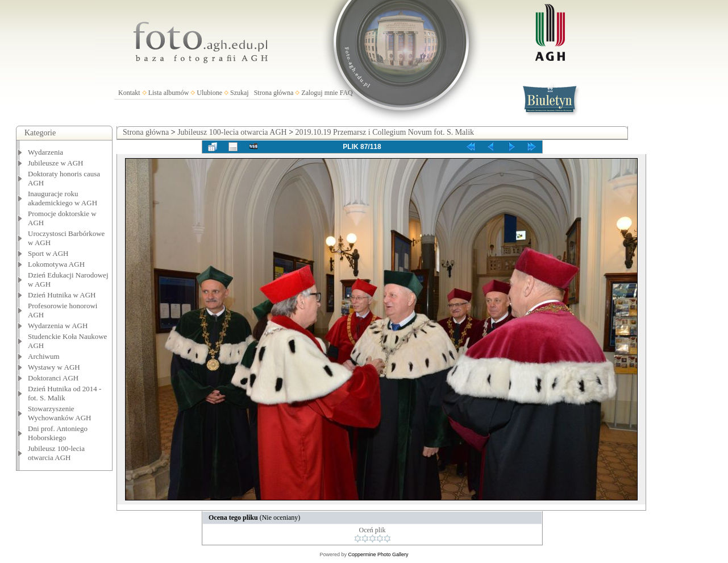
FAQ (346, 93)
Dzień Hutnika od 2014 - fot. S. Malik (65, 393)
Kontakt (129, 93)
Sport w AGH (48, 253)
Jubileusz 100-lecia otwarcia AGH (56, 453)
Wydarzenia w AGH (58, 326)
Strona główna (274, 93)
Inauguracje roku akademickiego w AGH (63, 198)
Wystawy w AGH (54, 367)
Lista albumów (169, 93)
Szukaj (240, 93)
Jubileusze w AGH (56, 163)
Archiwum (44, 356)
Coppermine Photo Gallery (378, 554)
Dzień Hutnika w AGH (62, 295)
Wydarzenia (45, 152)
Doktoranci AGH (53, 378)
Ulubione (209, 93)
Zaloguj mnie (319, 93)
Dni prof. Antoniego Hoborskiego (58, 433)
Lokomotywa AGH (56, 264)
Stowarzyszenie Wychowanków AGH (60, 413)
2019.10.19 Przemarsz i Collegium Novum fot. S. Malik (385, 132)
